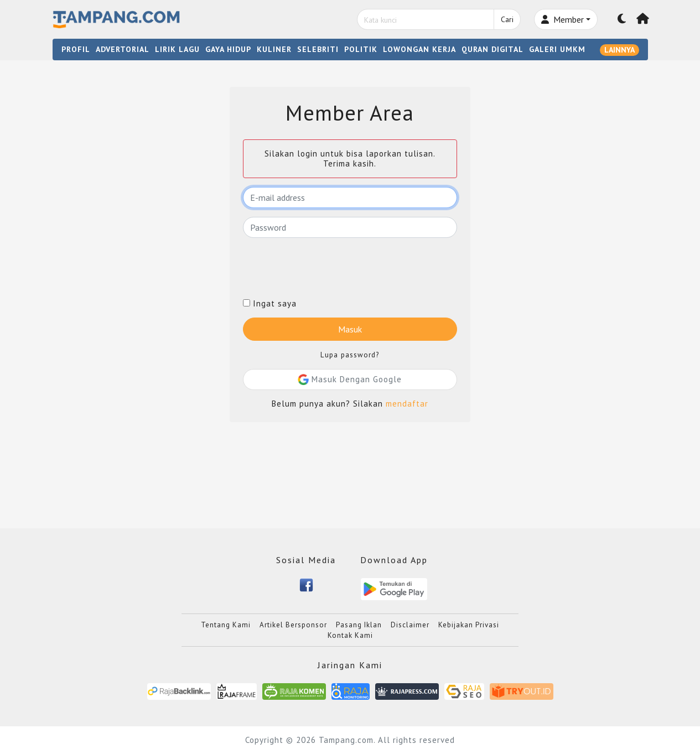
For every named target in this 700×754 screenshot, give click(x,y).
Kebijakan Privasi (469, 625)
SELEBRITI (318, 49)
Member (562, 19)
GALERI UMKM (557, 49)
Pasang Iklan (359, 625)
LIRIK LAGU (177, 49)
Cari (507, 19)
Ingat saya (270, 304)
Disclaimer (410, 625)
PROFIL (76, 49)
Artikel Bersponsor (293, 625)
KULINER (274, 49)
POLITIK (361, 49)
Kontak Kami (350, 635)
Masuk (350, 329)
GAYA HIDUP (228, 49)
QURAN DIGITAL (492, 49)
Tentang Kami (226, 625)
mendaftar (407, 404)
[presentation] (327, 268)
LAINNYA (619, 50)
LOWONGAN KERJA (419, 49)
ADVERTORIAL (123, 49)
